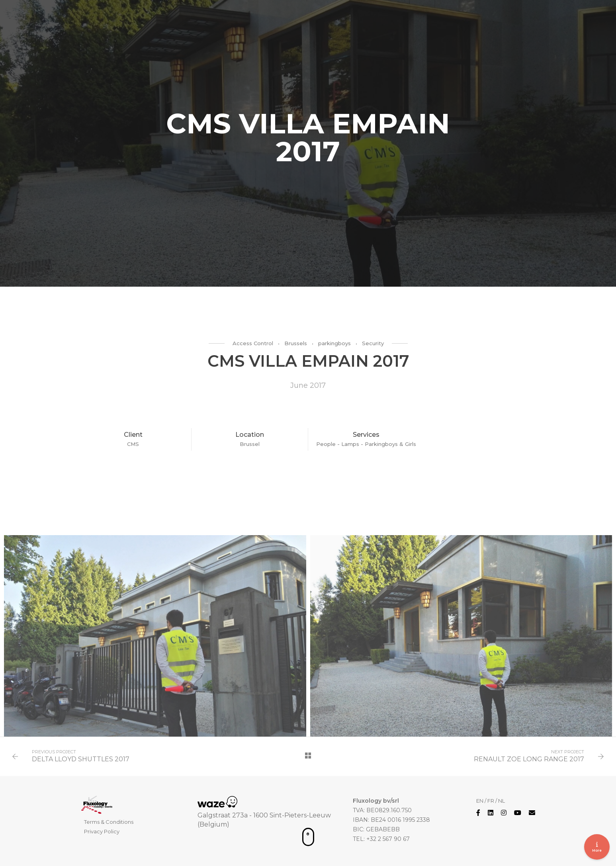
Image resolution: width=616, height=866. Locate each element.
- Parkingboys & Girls (388, 444)
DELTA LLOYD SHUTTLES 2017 (81, 759)
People (327, 444)
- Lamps (349, 444)
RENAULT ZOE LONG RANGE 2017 (529, 759)
